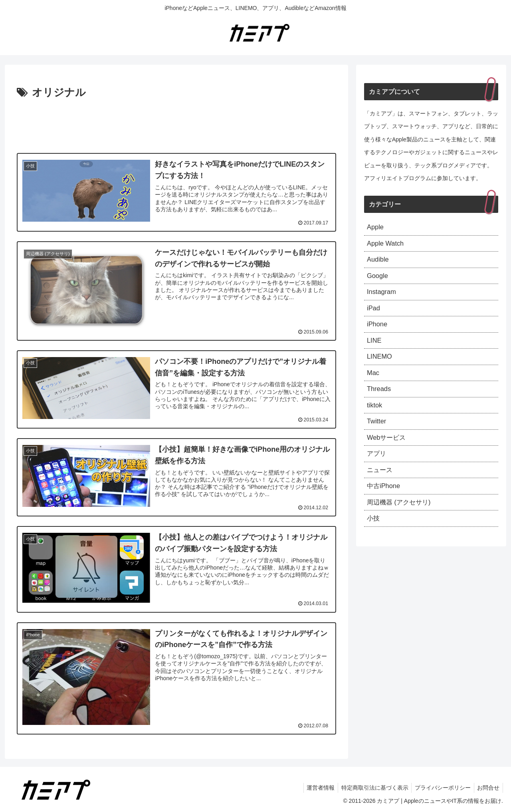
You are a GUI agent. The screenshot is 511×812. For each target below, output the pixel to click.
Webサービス (389, 453)
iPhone (378, 332)
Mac (374, 384)
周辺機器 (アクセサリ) (403, 522)
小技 (374, 540)
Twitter (377, 436)
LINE (375, 349)
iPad (374, 314)
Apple (376, 228)
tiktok (375, 419)
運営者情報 (314, 787)
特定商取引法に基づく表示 (370, 787)
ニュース (381, 488)
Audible (379, 262)
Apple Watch (387, 245)
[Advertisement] (176, 124)
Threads (380, 401)
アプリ (378, 471)
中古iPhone (385, 505)
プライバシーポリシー (440, 787)
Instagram (383, 297)
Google (378, 280)
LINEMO (381, 366)
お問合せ (487, 787)
